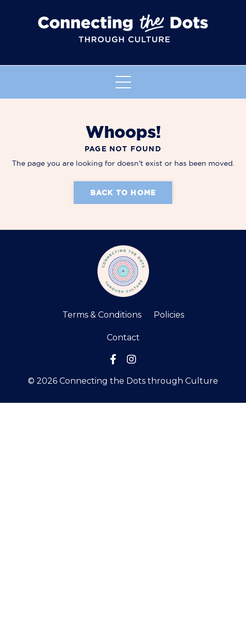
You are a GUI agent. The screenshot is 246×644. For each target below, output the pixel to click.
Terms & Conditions (102, 315)
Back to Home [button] (123, 193)
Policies (169, 315)
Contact (123, 337)
